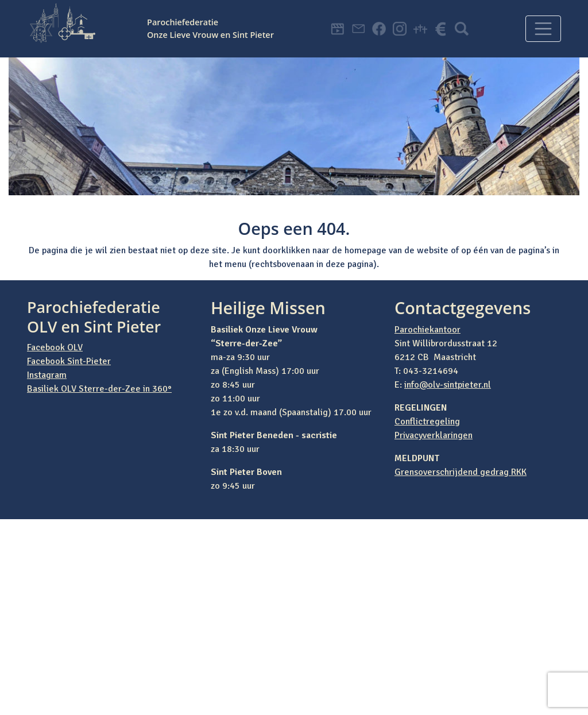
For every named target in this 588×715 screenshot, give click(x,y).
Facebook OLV (55, 347)
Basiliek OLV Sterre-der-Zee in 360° (99, 389)
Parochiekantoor (428, 330)
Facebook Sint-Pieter (69, 361)
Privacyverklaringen (434, 435)
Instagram (47, 375)
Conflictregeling (427, 422)
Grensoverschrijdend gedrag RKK (461, 472)
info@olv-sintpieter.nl (448, 385)
